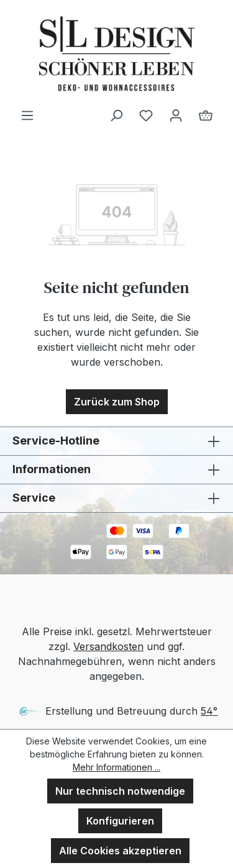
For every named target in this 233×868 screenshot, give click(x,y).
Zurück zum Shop (117, 402)
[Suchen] (116, 115)
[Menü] (27, 115)
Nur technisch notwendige (120, 791)
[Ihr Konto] (176, 115)
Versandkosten (108, 646)
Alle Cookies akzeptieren (120, 851)
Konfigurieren (120, 821)
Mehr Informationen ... (116, 767)
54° (209, 711)
